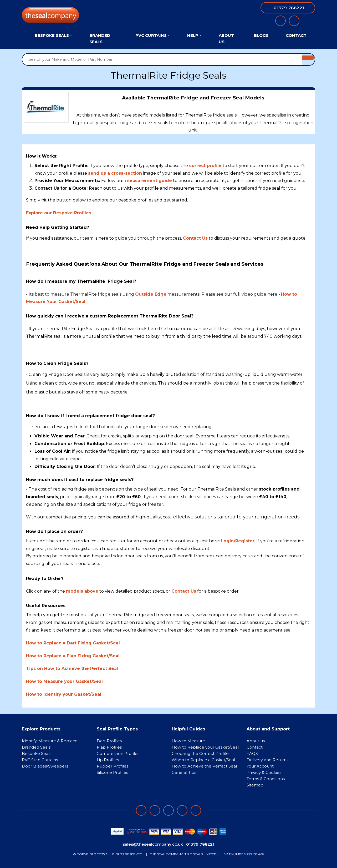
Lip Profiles (108, 760)
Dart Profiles (109, 741)
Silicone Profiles (112, 772)
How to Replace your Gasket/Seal (205, 747)
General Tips (184, 772)
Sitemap (255, 785)
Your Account (260, 766)
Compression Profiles (118, 753)
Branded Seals (100, 39)
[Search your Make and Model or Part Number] (162, 59)
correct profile (205, 166)
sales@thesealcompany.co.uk (153, 844)
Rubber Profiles (113, 766)
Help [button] (193, 35)
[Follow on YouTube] (196, 810)
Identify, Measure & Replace (50, 741)
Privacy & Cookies (264, 772)
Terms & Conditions (266, 779)
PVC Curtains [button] (151, 35)
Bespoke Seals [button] (52, 35)
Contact (296, 35)
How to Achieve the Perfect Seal (204, 766)
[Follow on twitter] (182, 810)
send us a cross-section (115, 173)
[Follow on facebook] (141, 810)
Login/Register (238, 541)
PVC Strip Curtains (40, 760)
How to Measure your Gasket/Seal (64, 681)
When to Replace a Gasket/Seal (203, 760)
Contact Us (184, 591)
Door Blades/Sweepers (45, 766)
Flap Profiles (109, 747)
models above (82, 591)
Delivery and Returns (267, 760)
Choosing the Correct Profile (200, 753)
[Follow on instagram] (168, 810)
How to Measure (188, 741)
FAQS (252, 753)
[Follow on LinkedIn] (155, 810)
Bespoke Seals (37, 753)
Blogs (261, 35)
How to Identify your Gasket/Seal (64, 694)
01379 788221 (200, 844)
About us (256, 741)
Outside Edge (151, 294)
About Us (226, 39)
